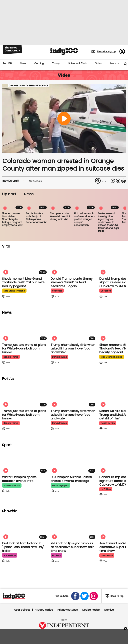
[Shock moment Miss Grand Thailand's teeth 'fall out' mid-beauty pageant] (25, 263)
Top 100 (7, 63)
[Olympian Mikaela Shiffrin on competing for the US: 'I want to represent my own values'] (74, 461)
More (113, 63)
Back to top (114, 596)
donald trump (11, 357)
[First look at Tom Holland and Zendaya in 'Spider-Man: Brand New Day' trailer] (25, 527)
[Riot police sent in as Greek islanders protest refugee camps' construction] (85, 205)
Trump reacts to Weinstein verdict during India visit (60, 216)
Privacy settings (67, 610)
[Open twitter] (84, 596)
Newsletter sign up (106, 51)
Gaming (39, 63)
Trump (56, 63)
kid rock (56, 555)
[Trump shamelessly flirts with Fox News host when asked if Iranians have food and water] (74, 329)
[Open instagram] (94, 596)
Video (99, 63)
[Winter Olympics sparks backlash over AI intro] (25, 461)
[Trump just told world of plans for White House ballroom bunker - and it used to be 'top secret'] (25, 329)
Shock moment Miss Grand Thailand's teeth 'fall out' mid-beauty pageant (23, 282)
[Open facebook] (75, 596)
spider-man (10, 555)
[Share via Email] (123, 181)
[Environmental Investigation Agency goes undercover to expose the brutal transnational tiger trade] (109, 205)
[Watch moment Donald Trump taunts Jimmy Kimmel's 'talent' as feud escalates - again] (74, 263)
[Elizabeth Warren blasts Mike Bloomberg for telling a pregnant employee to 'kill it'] (13, 205)
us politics (57, 291)
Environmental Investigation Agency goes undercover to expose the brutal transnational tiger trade (108, 222)
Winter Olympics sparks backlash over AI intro (19, 479)
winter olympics (12, 485)
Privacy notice (44, 610)
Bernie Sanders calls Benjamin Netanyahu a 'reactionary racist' (37, 218)
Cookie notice (91, 610)
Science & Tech (78, 63)
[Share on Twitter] (118, 181)
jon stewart (107, 555)
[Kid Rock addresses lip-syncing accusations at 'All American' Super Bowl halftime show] (74, 527)
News (23, 63)
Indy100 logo (64, 51)
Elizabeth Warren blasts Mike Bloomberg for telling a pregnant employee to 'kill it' (12, 219)
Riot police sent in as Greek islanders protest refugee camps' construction (84, 219)
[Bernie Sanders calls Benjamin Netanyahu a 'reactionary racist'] (37, 205)
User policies (22, 610)
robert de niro (108, 423)
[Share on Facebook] (113, 181)
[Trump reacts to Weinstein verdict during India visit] (61, 205)
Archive (109, 610)
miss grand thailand (14, 291)
